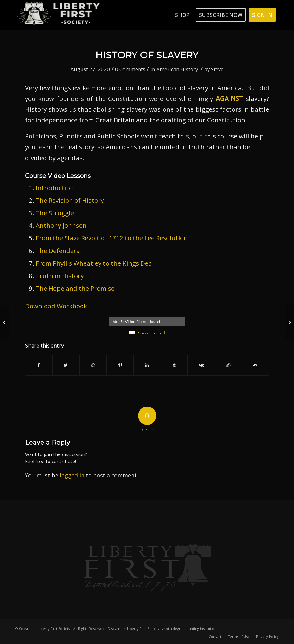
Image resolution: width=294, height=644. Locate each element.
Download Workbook (56, 306)
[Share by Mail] (256, 365)
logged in (72, 475)
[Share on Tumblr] (174, 365)
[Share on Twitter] (66, 365)
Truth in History (60, 276)
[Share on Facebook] (39, 365)
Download (147, 333)
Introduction (55, 188)
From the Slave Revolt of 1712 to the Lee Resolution (112, 238)
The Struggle (55, 213)
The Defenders (58, 251)
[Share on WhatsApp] (93, 365)
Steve (217, 69)
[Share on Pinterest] (120, 365)
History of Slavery (147, 55)
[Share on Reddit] (228, 365)
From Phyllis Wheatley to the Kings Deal (95, 263)
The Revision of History (70, 200)
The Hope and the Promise (75, 288)
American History (177, 69)
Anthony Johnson (61, 225)
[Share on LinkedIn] (147, 365)
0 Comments (130, 69)
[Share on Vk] (201, 365)
